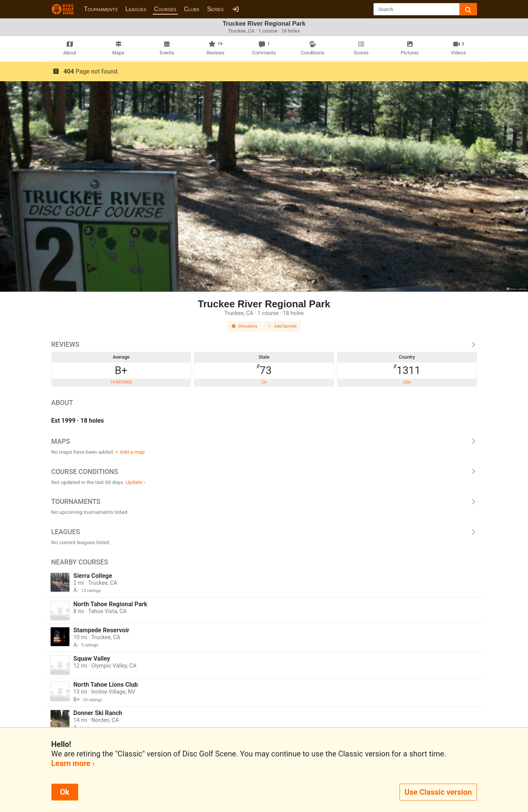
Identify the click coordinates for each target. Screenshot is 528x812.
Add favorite (282, 326)
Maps (264, 441)
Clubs (192, 9)
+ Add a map (130, 452)
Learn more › (73, 763)
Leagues (136, 9)
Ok (65, 792)
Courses (165, 9)
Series (215, 9)
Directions (244, 326)
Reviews (264, 344)
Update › (136, 482)
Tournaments (101, 9)
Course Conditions (264, 472)
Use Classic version (438, 792)
